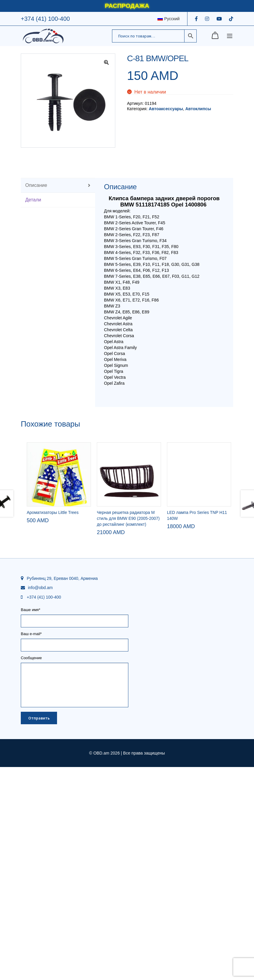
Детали (33, 200)
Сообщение (75, 874)
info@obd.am (40, 802)
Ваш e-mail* (75, 854)
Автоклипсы (198, 109)
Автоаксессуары (166, 109)
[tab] (58, 186)
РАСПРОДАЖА (127, 6)
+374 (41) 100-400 (45, 19)
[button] (106, 62)
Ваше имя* (75, 830)
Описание (36, 185)
